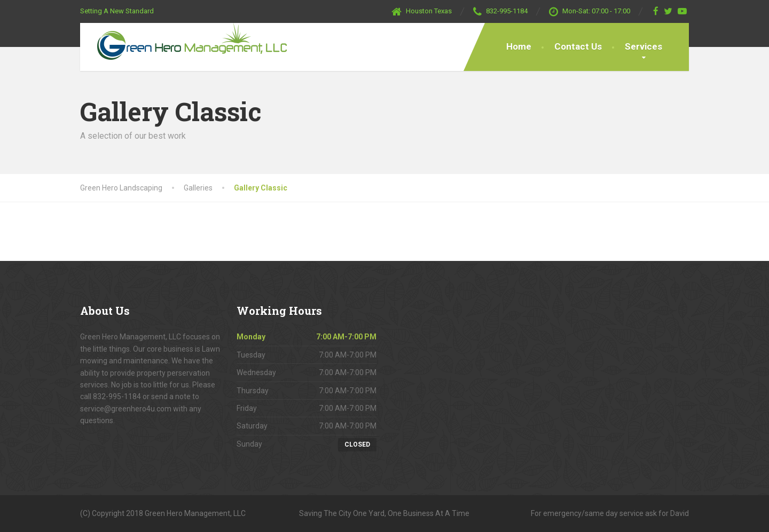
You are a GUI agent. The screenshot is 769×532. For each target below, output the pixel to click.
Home (519, 46)
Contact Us (578, 46)
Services (644, 46)
